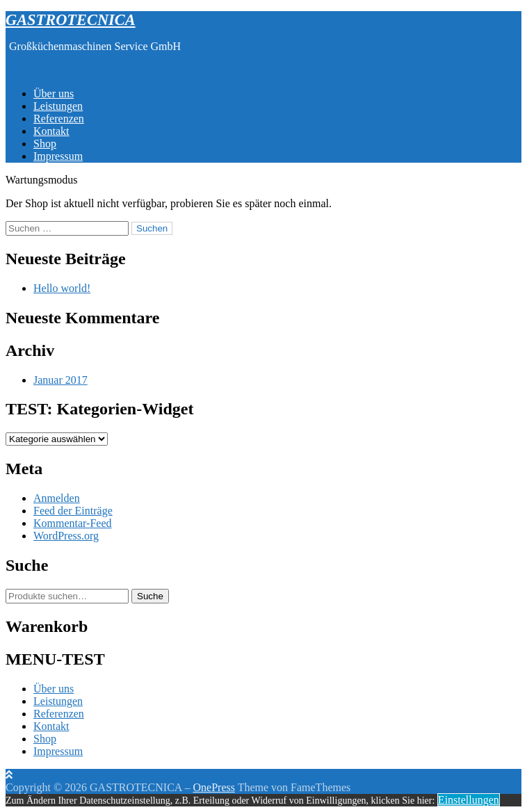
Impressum (58, 156)
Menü (18, 70)
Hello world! (62, 288)
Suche (150, 596)
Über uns (54, 94)
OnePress (214, 787)
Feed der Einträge (73, 511)
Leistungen (58, 106)
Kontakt (51, 131)
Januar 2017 (60, 380)
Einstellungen (469, 800)
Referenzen (59, 119)
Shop (45, 144)
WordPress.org (66, 536)
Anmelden (57, 498)
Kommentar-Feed (73, 523)
